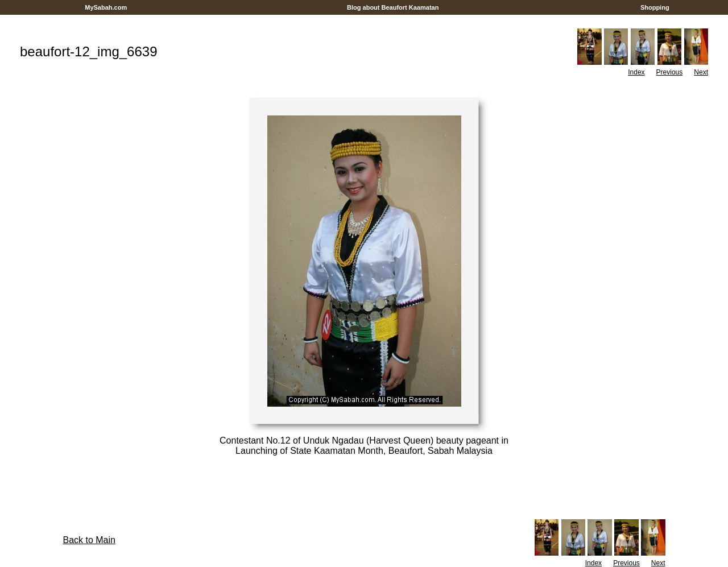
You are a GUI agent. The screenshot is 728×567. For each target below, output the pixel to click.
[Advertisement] (364, 19)
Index (636, 72)
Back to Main (89, 540)
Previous (670, 72)
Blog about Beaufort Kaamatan (393, 7)
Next (701, 72)
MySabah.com (106, 7)
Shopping (655, 7)
